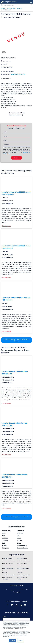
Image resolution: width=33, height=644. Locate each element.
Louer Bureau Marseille (9, 561)
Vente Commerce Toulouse (22, 578)
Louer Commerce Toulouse (7, 578)
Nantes (4, 545)
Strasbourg (20, 531)
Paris (4, 533)
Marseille (5, 538)
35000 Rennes (7, 10)
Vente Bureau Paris (22, 564)
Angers (19, 543)
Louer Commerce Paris (9, 575)
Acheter (20, 8)
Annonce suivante (15, 115)
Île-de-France (6, 531)
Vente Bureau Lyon (22, 559)
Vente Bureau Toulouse (24, 566)
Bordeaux (20, 533)
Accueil (3, 8)
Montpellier (6, 548)
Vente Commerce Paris (24, 575)
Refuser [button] (21, 640)
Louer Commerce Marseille (7, 572)
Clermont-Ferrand (22, 548)
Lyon (4, 536)
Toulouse (5, 540)
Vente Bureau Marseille (23, 561)
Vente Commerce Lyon (23, 568)
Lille (18, 536)
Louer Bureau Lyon (7, 559)
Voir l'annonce (6, 226)
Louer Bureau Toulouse (9, 566)
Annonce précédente (18, 113)
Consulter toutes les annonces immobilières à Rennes (16, 517)
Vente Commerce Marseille (22, 572)
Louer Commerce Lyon (9, 568)
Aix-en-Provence (22, 545)
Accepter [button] (13, 640)
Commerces (11, 8)
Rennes (19, 538)
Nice (4, 543)
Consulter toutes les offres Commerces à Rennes (16, 340)
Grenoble (20, 540)
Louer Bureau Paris (7, 564)
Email (4, 616)
